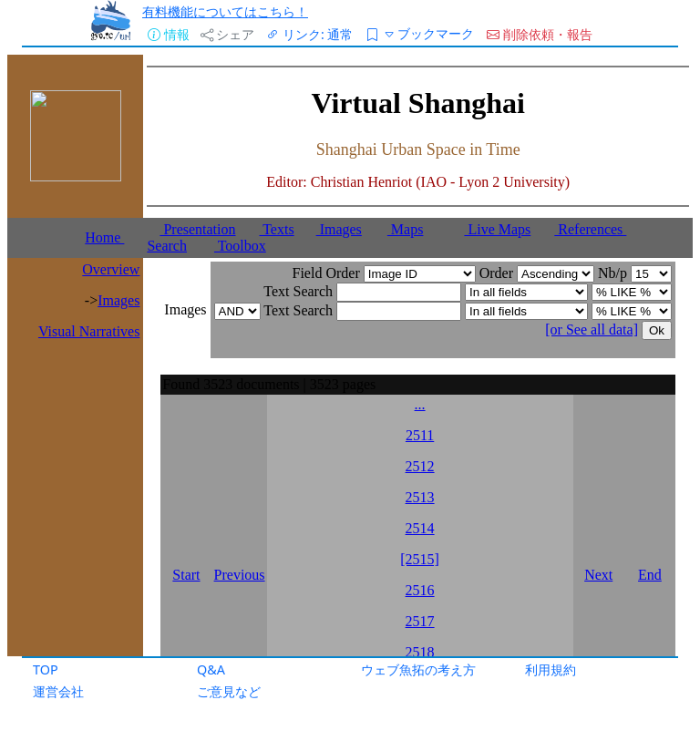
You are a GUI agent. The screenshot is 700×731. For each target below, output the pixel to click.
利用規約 (551, 669)
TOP (46, 669)
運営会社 (58, 691)
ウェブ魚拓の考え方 (418, 669)
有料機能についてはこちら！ (225, 11)
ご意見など (229, 691)
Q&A (211, 669)
